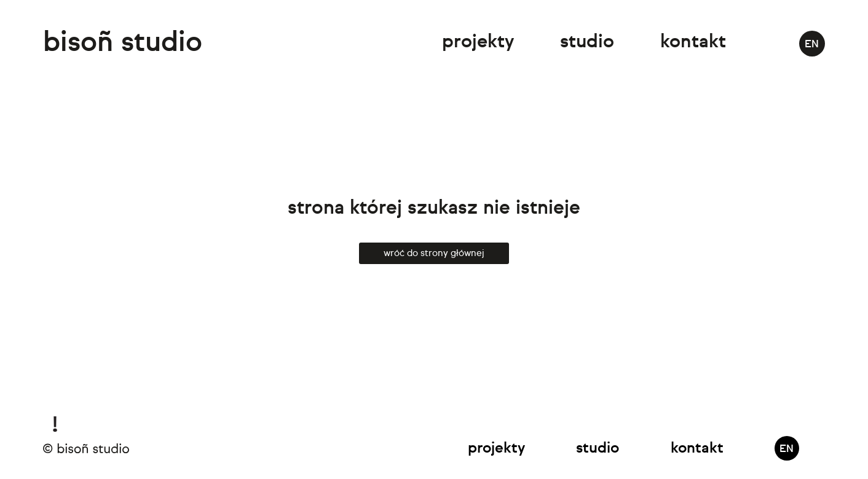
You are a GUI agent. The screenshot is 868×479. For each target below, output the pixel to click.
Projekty (478, 42)
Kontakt (693, 42)
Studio (587, 42)
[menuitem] (812, 44)
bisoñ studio (123, 43)
